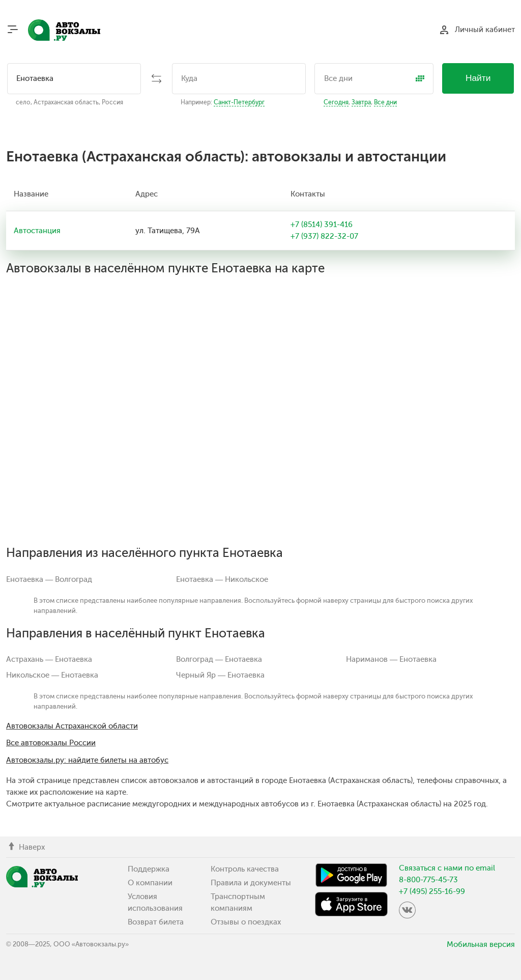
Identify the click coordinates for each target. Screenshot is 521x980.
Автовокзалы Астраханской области (72, 726)
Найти (478, 78)
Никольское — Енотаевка (52, 675)
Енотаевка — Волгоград (49, 579)
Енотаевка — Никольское (222, 579)
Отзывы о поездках (246, 922)
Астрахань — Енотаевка (49, 659)
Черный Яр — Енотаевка (220, 675)
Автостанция (37, 231)
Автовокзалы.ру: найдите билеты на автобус (87, 760)
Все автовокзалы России (51, 743)
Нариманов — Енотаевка (391, 659)
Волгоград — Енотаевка (219, 659)
